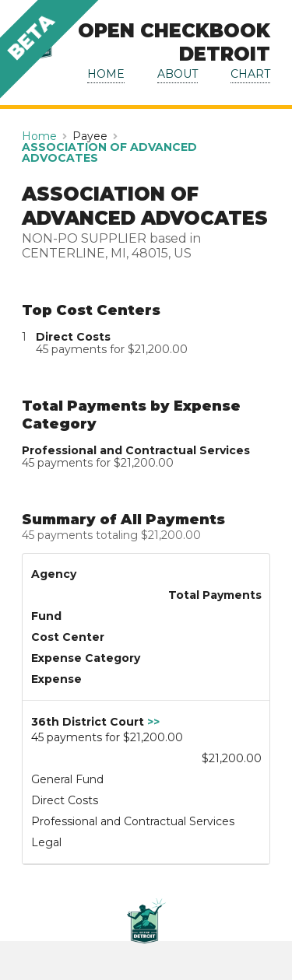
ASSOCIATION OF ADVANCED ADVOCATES (109, 152)
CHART (250, 74)
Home (39, 136)
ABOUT (178, 74)
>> (153, 722)
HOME (106, 74)
